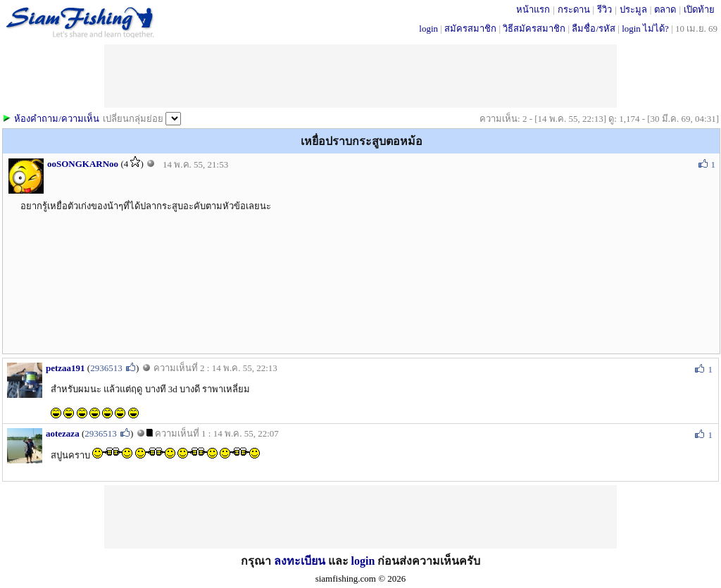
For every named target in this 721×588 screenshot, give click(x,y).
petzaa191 (65, 368)
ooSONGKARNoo (83, 164)
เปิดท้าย (699, 10)
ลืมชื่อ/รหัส (594, 29)
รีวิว (604, 10)
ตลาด (665, 10)
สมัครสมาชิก (470, 29)
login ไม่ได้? (645, 29)
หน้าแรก (533, 10)
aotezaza (63, 433)
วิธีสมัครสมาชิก (534, 29)
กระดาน (574, 10)
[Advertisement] (360, 76)
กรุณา (257, 561)
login (428, 29)
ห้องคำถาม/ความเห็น (57, 119)
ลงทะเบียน (300, 561)
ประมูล (633, 10)
